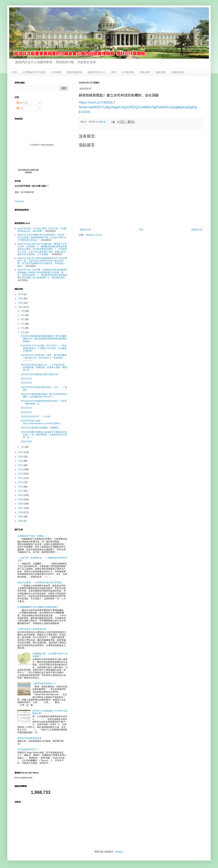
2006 (21, 512)
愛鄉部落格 (178, 72)
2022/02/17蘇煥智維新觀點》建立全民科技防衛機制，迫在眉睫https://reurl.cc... (44, 395)
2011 (21, 491)
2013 (21, 482)
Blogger (119, 852)
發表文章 (22, 103)
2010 (21, 495)
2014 (21, 478)
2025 (21, 298)
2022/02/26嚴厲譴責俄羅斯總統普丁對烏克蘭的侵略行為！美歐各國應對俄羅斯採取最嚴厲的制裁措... (44, 339)
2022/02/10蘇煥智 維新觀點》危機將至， (41, 428)
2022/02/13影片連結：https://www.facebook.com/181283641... (41, 422)
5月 (23, 319)
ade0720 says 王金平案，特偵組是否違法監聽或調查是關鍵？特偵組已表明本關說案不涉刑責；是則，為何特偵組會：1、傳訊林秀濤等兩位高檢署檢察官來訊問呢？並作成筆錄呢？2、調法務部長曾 (42, 274)
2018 (21, 461)
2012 (21, 487)
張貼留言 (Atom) (94, 235)
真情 (114, 72)
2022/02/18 (26, 383)
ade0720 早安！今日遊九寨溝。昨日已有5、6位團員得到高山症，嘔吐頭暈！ (42, 230)
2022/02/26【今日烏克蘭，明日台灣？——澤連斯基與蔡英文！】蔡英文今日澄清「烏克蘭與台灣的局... (44, 348)
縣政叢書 (161, 72)
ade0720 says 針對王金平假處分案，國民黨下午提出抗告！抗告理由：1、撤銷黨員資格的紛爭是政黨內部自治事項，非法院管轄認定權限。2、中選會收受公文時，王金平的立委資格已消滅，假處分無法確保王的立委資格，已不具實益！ (42, 249)
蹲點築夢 (145, 72)
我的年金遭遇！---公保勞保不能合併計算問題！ (40, 583)
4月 (23, 324)
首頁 (14, 72)
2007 (21, 508)
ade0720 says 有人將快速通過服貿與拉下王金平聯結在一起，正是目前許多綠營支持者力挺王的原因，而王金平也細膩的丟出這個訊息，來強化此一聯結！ (42, 262)
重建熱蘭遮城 (74, 72)
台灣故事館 (128, 72)
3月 (23, 328)
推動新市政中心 (97, 72)
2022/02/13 (26, 412)
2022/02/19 (26, 379)
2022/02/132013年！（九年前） (36, 417)
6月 (23, 315)
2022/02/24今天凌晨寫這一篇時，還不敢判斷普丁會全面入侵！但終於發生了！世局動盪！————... (44, 358)
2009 (21, 500)
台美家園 (56, 72)
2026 (21, 294)
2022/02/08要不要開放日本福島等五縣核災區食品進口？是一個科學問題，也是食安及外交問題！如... (44, 435)
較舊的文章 (197, 230)
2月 (23, 332)
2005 (21, 517)
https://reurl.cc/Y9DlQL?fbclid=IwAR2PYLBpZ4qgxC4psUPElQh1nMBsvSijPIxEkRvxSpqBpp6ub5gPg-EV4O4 (138, 107)
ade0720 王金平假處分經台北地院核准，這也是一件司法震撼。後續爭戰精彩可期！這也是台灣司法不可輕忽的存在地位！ (42, 237)
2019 (21, 457)
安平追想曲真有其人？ (28, 749)
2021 (21, 452)
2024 (21, 303)
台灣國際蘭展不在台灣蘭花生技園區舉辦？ (38, 607)
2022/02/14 (26, 408)
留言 (20, 108)
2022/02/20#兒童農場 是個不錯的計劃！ (40, 374)
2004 (21, 521)
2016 (21, 469)
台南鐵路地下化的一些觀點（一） (34, 536)
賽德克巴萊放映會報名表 (29, 738)
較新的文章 (85, 230)
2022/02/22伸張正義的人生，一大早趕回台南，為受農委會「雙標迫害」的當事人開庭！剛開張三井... (44, 367)
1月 (23, 447)
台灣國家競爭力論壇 (34, 72)
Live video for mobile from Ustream (28, 171)
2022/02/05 (26, 442)
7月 (23, 311)
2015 (21, 474)
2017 (21, 465)
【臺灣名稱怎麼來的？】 (45, 683)
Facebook (20, 201)
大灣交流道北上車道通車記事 (32, 629)
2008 (21, 504)
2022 (21, 307)
